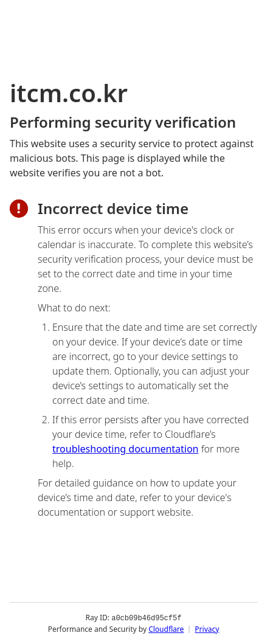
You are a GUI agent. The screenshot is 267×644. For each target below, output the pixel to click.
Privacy (207, 628)
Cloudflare (166, 628)
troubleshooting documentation (126, 449)
